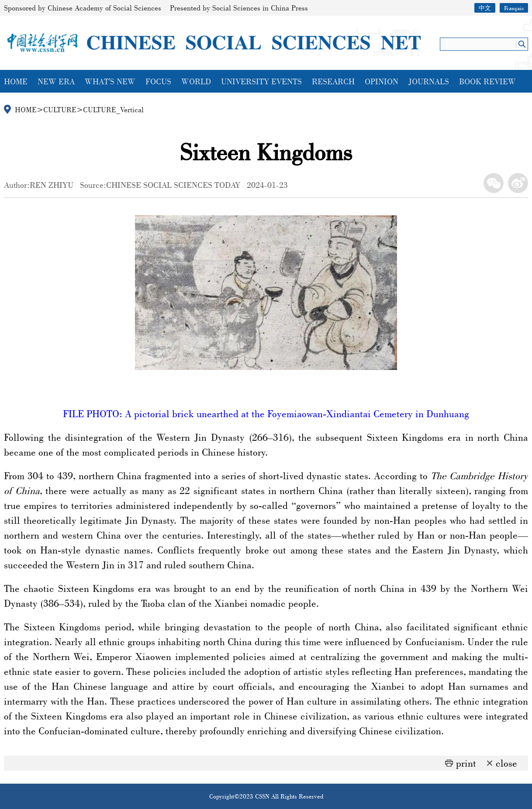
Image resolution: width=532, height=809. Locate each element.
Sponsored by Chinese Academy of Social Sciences (83, 8)
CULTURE (60, 109)
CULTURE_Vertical (113, 109)
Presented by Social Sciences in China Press (239, 8)
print (466, 763)
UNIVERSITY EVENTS (261, 81)
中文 (485, 8)
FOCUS (158, 81)
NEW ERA (56, 81)
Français (514, 8)
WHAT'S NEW (110, 81)
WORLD (196, 81)
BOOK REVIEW (487, 81)
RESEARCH (333, 81)
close (506, 763)
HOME (16, 81)
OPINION (382, 81)
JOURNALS (429, 81)
